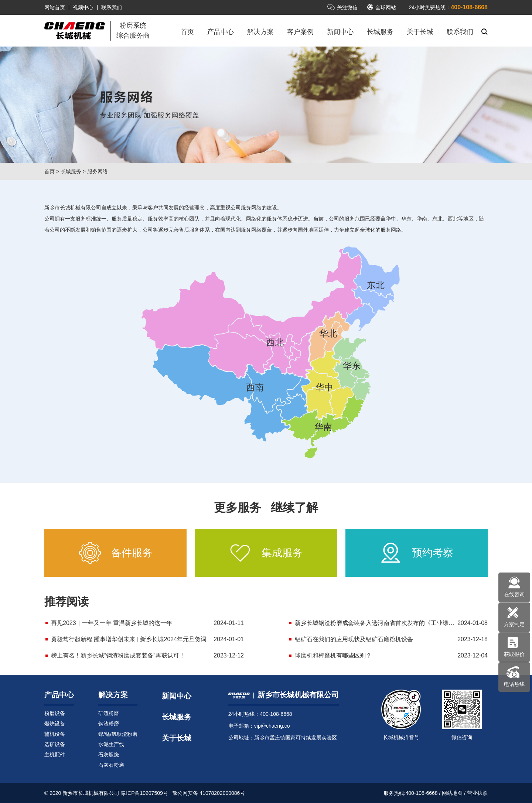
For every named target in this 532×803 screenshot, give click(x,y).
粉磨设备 (55, 713)
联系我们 (112, 7)
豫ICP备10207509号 (144, 793)
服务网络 (98, 171)
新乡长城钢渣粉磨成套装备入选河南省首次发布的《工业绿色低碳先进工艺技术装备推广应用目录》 (391, 623)
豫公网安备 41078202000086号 (209, 793)
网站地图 (452, 793)
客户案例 (300, 32)
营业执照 (477, 793)
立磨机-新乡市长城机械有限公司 (75, 31)
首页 (187, 32)
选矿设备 (55, 744)
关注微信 (342, 7)
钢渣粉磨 (109, 724)
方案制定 (514, 624)
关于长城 (420, 32)
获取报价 (514, 654)
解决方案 (260, 32)
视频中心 (83, 7)
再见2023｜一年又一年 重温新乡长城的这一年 (112, 623)
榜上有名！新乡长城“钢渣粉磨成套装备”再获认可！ (118, 655)
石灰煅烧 (109, 755)
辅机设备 (55, 734)
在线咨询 (514, 594)
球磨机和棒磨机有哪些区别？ (333, 655)
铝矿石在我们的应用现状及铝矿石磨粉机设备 (354, 639)
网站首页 (55, 7)
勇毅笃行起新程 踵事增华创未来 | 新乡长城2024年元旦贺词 (129, 639)
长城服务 (380, 32)
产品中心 (221, 32)
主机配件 (55, 755)
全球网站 (381, 7)
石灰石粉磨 (111, 765)
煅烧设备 (55, 724)
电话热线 (514, 684)
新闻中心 (340, 32)
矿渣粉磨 (109, 713)
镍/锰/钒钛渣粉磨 (118, 734)
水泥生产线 (111, 744)
